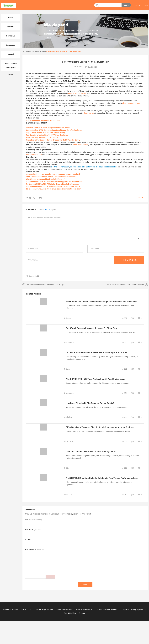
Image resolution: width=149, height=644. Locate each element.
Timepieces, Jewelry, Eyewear (132, 609)
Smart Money (89, 113)
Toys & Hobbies (70, 613)
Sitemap (82, 613)
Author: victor (78, 67)
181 (124, 318)
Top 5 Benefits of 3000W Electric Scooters (128, 285)
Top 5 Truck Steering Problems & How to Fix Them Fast (91, 328)
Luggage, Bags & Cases (44, 609)
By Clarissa (68, 417)
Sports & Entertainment (85, 609)
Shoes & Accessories (65, 609)
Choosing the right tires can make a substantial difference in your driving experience (97, 383)
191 (124, 369)
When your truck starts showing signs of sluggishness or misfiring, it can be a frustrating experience (99, 483)
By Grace (67, 318)
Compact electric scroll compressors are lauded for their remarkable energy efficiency (98, 431)
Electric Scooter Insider (131, 103)
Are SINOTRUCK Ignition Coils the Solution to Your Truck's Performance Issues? (103, 478)
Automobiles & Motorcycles (11, 66)
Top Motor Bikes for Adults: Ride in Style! (50, 285)
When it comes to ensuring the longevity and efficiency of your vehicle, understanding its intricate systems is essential (102, 457)
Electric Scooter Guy (34, 155)
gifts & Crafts (27, 609)
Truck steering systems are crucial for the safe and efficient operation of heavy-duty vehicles (100, 332)
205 (124, 417)
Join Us (137, 5)
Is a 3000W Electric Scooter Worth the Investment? (64, 51)
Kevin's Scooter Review (77, 93)
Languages (11, 45)
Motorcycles (41, 51)
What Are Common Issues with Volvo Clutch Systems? (91, 452)
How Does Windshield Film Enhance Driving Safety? (90, 403)
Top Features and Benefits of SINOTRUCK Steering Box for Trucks (96, 352)
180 (124, 495)
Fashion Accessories (11, 609)
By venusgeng (69, 342)
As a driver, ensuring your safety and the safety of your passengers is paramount (96, 407)
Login (146, 5)
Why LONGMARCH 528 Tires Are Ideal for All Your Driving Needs (96, 379)
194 (124, 393)
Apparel (11, 54)
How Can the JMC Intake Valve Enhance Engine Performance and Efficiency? (101, 302)
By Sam (67, 369)
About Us (11, 27)
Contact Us (11, 36)
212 (124, 468)
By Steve (67, 468)
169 (124, 441)
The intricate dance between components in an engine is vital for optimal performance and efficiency (100, 307)
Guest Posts (30, 509)
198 (124, 342)
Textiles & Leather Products (107, 609)
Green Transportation (80, 145)
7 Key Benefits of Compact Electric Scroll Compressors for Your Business (100, 427)
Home (34, 51)
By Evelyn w (68, 441)
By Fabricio (68, 495)
